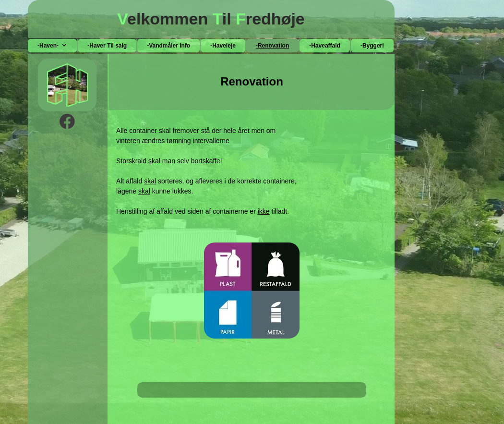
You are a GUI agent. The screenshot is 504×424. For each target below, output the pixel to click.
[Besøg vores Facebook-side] (67, 121)
